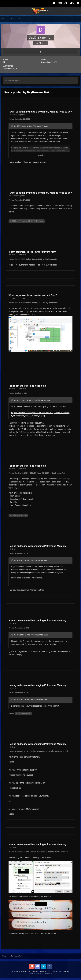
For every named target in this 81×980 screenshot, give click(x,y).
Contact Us (57, 971)
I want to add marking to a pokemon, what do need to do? (40, 112)
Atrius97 (40, 126)
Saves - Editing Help (18, 255)
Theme (35, 971)
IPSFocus (26, 971)
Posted (19, 119)
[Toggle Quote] (13, 126)
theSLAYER (42, 400)
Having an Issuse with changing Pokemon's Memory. (38, 546)
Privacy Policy (45, 971)
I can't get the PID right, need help (27, 386)
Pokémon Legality (18, 115)
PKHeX (13, 549)
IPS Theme (16, 971)
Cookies (66, 971)
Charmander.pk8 (25, 713)
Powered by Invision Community (40, 974)
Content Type (12, 81)
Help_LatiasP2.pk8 (19, 515)
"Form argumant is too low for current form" (33, 252)
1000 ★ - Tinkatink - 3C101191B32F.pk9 (28, 221)
